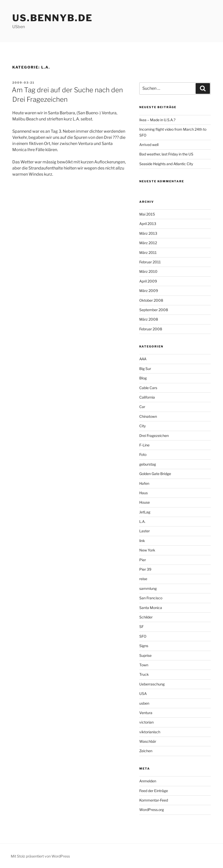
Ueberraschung (152, 684)
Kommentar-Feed (154, 800)
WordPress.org (152, 810)
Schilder (146, 617)
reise (143, 579)
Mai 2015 (147, 214)
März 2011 (148, 252)
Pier (143, 560)
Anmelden (148, 781)
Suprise (145, 655)
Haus (144, 493)
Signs (144, 646)
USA (143, 694)
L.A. (142, 521)
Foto (143, 454)
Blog (143, 378)
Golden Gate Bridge (155, 474)
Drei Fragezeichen (154, 436)
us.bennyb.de (52, 18)
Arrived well (149, 145)
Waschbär (148, 741)
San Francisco (151, 598)
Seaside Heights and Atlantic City (166, 164)
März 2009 (149, 291)
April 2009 (148, 281)
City (142, 426)
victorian (146, 722)
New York (147, 550)
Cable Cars (148, 388)
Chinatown (148, 416)
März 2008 (149, 319)
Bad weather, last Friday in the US (166, 154)
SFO (143, 636)
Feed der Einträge (154, 791)
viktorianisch (150, 732)
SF (141, 627)
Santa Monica (151, 608)
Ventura (146, 713)
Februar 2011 (150, 262)
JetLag (145, 512)
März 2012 (148, 243)
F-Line (144, 445)
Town (144, 665)
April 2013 (148, 224)
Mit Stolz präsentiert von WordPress (40, 856)
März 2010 (148, 271)
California (147, 397)
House (145, 502)
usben (144, 703)
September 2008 (154, 310)
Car (142, 407)
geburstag (148, 464)
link (142, 541)
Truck (144, 674)
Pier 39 (145, 569)
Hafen (144, 483)
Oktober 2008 (151, 300)
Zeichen (146, 751)
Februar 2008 (151, 329)
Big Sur (145, 369)
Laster (145, 531)
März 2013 (148, 233)
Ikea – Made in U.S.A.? (157, 120)
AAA (143, 359)
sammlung (148, 588)
